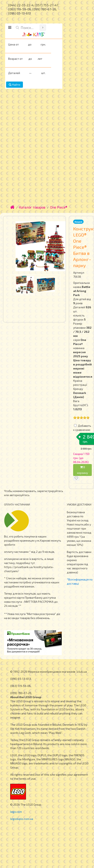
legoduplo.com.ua (22, 819)
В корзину (82, 470)
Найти (15, 85)
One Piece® (59, 207)
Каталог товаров (32, 207)
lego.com (16, 812)
